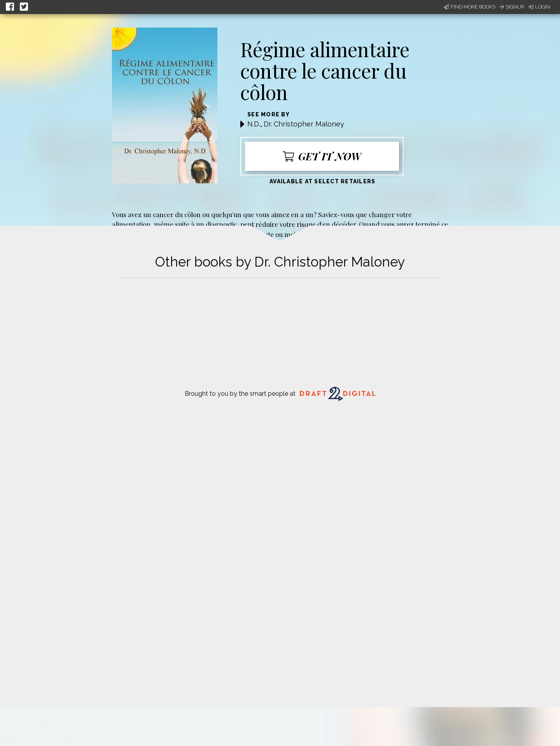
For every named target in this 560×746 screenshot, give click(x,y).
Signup (512, 7)
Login (539, 7)
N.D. (254, 124)
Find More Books (470, 7)
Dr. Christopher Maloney (304, 124)
